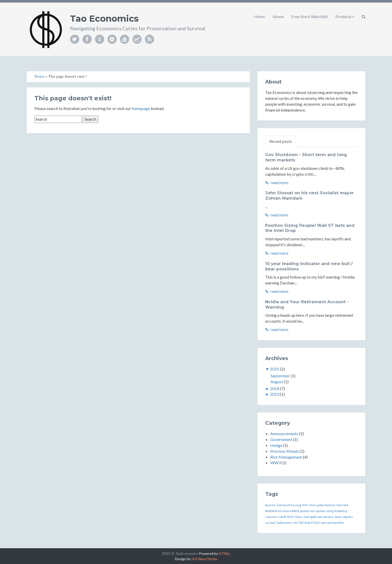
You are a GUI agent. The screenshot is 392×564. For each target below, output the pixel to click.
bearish (270, 505)
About (278, 16)
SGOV (290, 517)
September (280, 376)
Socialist (328, 517)
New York (342, 505)
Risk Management (286, 457)
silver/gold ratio (313, 517)
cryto (279, 505)
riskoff (282, 517)
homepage (141, 108)
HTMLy (225, 553)
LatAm (320, 505)
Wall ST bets (312, 523)
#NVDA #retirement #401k (282, 511)
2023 (275, 394)
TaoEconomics (284, 523)
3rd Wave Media (204, 559)
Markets (330, 505)
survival (270, 523)
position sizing (325, 511)
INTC (305, 505)
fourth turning (292, 505)
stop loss (348, 517)
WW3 (275, 463)
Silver (299, 517)
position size (308, 511)
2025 (275, 369)
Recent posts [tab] (281, 141)
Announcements (284, 434)
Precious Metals (285, 451)
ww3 (324, 523)
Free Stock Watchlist (310, 16)
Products (345, 16)
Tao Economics (104, 19)
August (277, 382)
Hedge (276, 445)
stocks (338, 517)
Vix (296, 523)
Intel (312, 505)
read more (277, 182)
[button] (364, 17)
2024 (275, 388)
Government (281, 439)
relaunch (271, 517)
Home (259, 16)
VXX (301, 523)
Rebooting (341, 511)
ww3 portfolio (335, 523)
